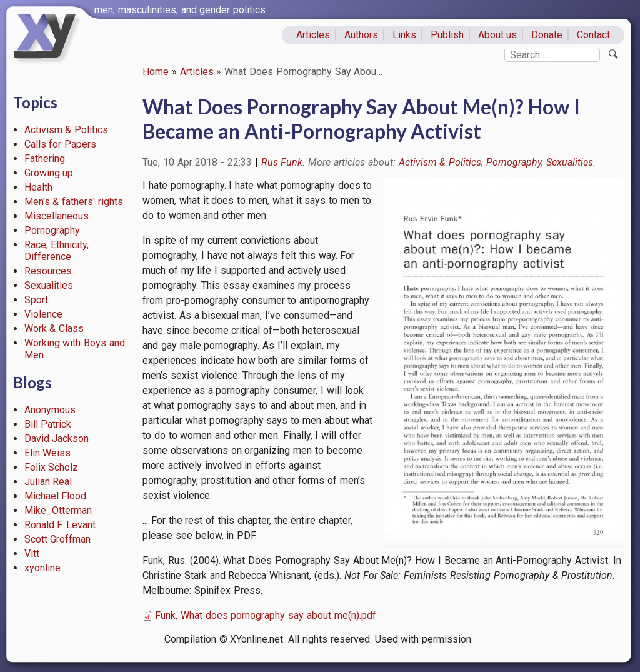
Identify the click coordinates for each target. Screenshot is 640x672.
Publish (447, 35)
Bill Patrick (48, 424)
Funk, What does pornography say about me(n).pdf (266, 615)
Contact (593, 35)
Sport (36, 300)
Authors (361, 35)
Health (38, 187)
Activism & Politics (67, 130)
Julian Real (48, 482)
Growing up (49, 173)
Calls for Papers (61, 144)
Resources (48, 271)
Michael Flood (56, 496)
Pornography (52, 230)
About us (498, 35)
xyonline (42, 568)
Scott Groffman (58, 539)
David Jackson (57, 439)
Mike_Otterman (58, 510)
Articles (313, 35)
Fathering (45, 158)
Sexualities (49, 285)
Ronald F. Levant (60, 525)
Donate (547, 35)
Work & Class (54, 328)
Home (156, 72)
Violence (43, 314)
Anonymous (50, 410)
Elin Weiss (48, 453)
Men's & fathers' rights (74, 202)
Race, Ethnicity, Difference (57, 251)
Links (404, 35)
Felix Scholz (52, 467)
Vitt (32, 554)
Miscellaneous (57, 216)
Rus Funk (282, 162)
